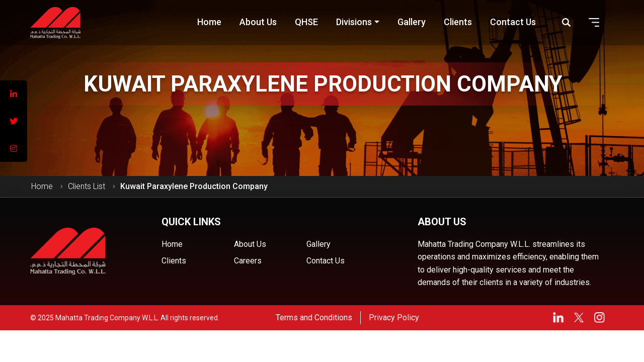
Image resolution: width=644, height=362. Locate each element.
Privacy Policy (394, 318)
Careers (248, 261)
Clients (174, 261)
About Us (250, 244)
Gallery (318, 244)
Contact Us (326, 261)
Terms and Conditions (314, 318)
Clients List (87, 186)
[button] (594, 22)
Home (42, 186)
